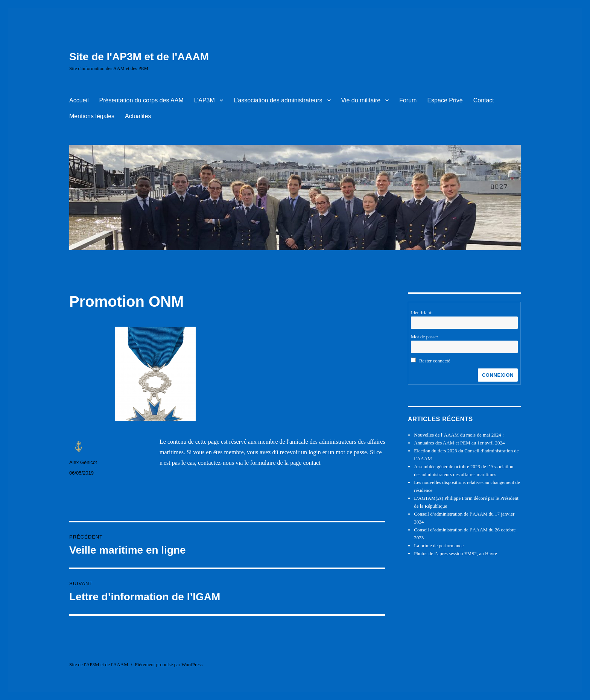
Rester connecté (435, 361)
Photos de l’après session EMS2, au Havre (455, 553)
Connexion (498, 375)
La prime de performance (439, 546)
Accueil (79, 100)
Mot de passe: (424, 337)
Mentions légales (92, 116)
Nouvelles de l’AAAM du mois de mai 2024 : (459, 435)
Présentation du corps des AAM (141, 100)
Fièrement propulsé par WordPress (169, 664)
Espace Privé (445, 100)
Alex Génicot (83, 462)
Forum (408, 100)
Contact (484, 100)
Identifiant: (422, 313)
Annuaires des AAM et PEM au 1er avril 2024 (459, 443)
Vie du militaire (361, 100)
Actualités (138, 116)
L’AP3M (205, 100)
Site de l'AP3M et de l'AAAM (139, 57)
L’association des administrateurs (278, 100)
